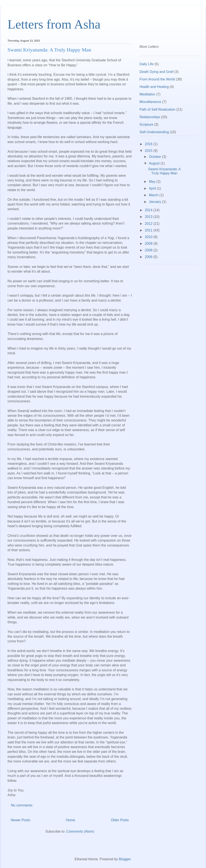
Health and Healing (154, 87)
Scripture (146, 125)
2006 (149, 257)
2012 (149, 224)
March (154, 195)
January (155, 202)
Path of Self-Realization (157, 109)
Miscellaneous (150, 102)
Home (70, 820)
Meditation (147, 94)
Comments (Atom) (80, 831)
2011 (149, 230)
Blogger (125, 859)
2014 (149, 210)
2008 (149, 250)
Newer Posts (20, 820)
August (155, 163)
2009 (149, 244)
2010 (149, 237)
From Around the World (157, 79)
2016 (149, 144)
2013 (149, 217)
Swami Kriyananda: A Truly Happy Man (49, 50)
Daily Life (147, 64)
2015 (149, 151)
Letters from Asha (54, 24)
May (153, 182)
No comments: (23, 805)
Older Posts (120, 820)
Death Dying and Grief (156, 72)
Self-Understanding (154, 132)
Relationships (150, 117)
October (155, 157)
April (153, 188)
